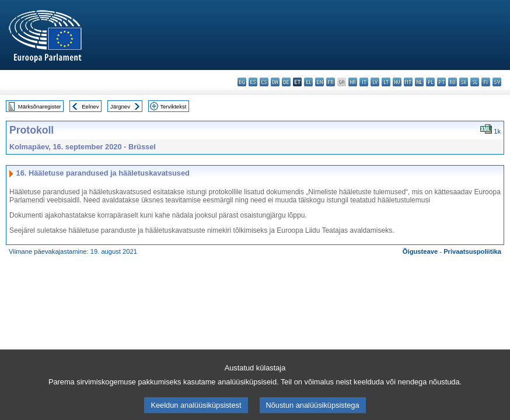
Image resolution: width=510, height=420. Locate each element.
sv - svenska (497, 82)
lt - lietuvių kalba (386, 82)
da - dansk (275, 82)
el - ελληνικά (308, 82)
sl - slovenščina (475, 82)
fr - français (331, 82)
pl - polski (430, 82)
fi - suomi (486, 82)
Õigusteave (420, 251)
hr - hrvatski (353, 82)
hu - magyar (397, 82)
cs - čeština (264, 82)
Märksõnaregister (40, 106)
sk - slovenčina (464, 82)
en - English (319, 82)
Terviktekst (173, 106)
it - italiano (364, 82)
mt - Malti (408, 82)
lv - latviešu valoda (375, 82)
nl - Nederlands (419, 82)
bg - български (242, 82)
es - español (253, 82)
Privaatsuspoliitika (472, 251)
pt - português (441, 82)
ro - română (453, 82)
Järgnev (120, 106)
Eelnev (90, 106)
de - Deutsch (286, 82)
